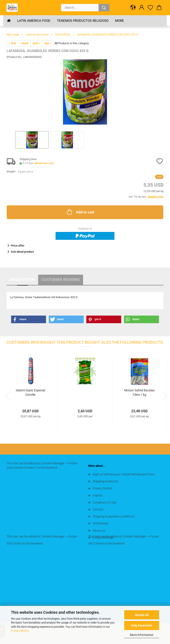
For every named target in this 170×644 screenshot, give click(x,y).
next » (37, 43)
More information (142, 635)
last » (48, 43)
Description (22, 280)
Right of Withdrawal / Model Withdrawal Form (124, 474)
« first (12, 43)
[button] (133, 8)
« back (24, 43)
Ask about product (22, 252)
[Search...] (104, 8)
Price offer (18, 246)
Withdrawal (100, 523)
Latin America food (34, 21)
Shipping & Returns (105, 481)
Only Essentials (142, 625)
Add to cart (80, 212)
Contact (98, 509)
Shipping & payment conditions (114, 516)
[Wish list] (150, 8)
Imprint (98, 495)
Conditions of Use (105, 502)
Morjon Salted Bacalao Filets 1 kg (139, 392)
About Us (99, 531)
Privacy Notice (20, 631)
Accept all (142, 615)
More (120, 21)
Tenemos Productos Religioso (83, 21)
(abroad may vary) (44, 163)
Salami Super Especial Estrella (30, 392)
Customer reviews (61, 280)
